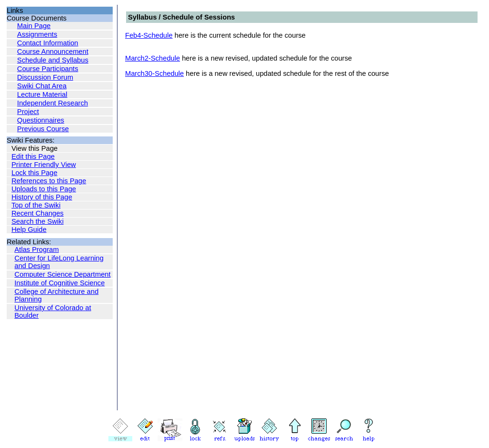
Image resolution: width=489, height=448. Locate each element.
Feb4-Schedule (149, 35)
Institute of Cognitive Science (59, 283)
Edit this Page (33, 156)
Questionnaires (41, 120)
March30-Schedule (154, 73)
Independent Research (53, 103)
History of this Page (42, 197)
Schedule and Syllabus (53, 60)
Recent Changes (37, 213)
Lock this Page (34, 173)
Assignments (37, 34)
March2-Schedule (153, 58)
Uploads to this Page (44, 189)
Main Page (34, 26)
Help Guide (29, 229)
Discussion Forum (45, 77)
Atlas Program (37, 250)
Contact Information (48, 43)
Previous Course (43, 129)
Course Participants (48, 69)
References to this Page (49, 181)
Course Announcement (53, 52)
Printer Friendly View (44, 165)
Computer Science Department (62, 274)
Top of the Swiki (36, 205)
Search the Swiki (37, 221)
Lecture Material (42, 94)
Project (28, 112)
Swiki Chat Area (42, 86)
